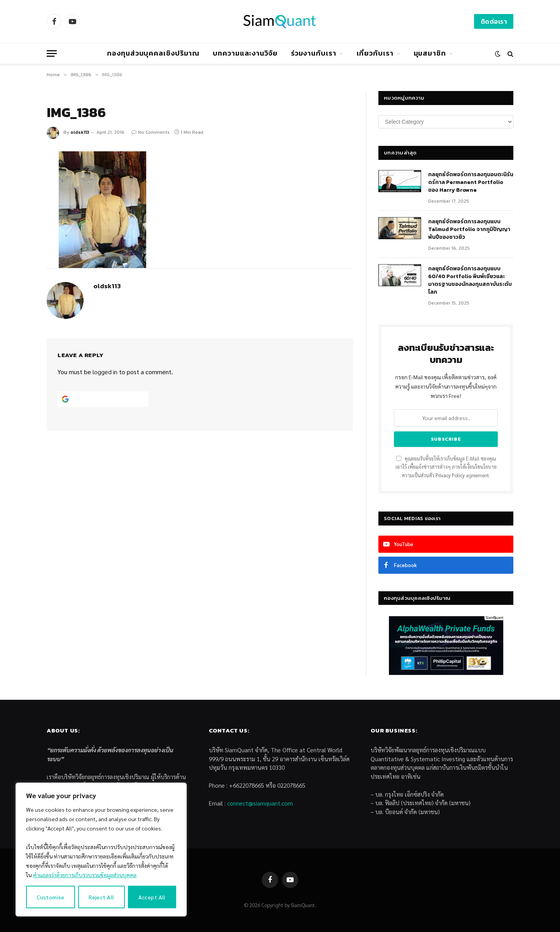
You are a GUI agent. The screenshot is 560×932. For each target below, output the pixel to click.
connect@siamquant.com (260, 803)
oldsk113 (80, 132)
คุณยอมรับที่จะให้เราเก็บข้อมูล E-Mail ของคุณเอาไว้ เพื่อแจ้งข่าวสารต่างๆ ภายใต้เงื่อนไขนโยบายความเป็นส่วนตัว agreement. (446, 467)
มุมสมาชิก (430, 53)
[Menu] (52, 53)
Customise (51, 897)
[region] (101, 850)
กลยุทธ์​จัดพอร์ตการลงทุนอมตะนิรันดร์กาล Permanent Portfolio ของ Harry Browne (471, 182)
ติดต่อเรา (494, 21)
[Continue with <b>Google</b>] (103, 399)
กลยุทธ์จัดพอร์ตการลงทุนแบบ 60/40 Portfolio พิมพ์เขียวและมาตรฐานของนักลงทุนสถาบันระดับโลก (470, 280)
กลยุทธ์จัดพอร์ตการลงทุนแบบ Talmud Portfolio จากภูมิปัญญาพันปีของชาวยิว (469, 229)
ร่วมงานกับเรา (314, 53)
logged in (105, 372)
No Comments (150, 132)
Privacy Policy (450, 475)
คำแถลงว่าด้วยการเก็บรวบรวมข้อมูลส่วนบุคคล (85, 875)
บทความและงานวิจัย (245, 53)
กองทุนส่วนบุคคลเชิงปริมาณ (153, 53)
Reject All (101, 897)
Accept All (152, 897)
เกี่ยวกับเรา (375, 53)
